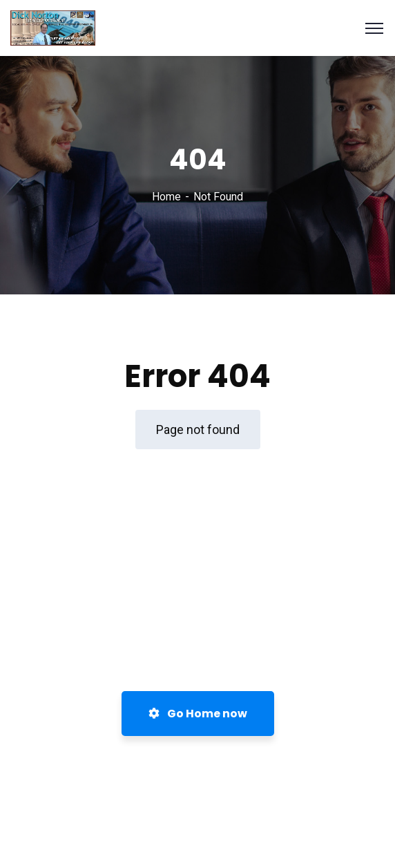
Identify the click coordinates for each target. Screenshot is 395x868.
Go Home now (198, 714)
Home (166, 197)
